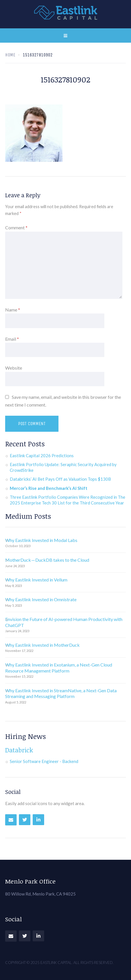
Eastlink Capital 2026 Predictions (42, 456)
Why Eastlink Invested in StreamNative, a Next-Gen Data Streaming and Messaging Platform (61, 693)
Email (12, 339)
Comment (16, 227)
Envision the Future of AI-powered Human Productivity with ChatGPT (64, 622)
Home (10, 55)
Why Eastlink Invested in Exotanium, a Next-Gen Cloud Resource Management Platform (59, 668)
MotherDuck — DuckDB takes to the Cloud (47, 560)
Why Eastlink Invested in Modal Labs (41, 540)
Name (13, 310)
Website (14, 368)
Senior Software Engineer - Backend (44, 761)
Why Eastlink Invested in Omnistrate (41, 599)
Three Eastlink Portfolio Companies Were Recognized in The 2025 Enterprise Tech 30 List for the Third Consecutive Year (68, 500)
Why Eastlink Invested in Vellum (36, 580)
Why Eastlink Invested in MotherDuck (42, 645)
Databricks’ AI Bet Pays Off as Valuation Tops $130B (60, 479)
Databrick (19, 750)
